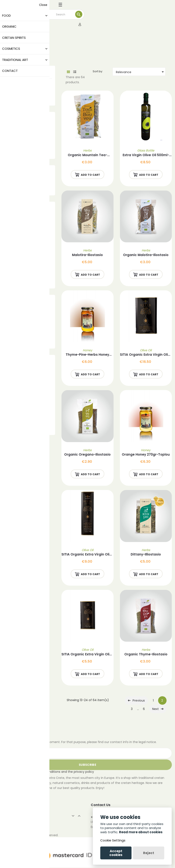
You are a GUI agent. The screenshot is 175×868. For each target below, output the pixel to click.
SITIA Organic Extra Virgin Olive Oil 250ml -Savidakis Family (87, 654)
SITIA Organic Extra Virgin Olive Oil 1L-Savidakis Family (146, 355)
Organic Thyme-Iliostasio (146, 654)
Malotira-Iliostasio (87, 255)
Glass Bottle (146, 150)
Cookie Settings (113, 840)
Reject (149, 853)
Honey (87, 350)
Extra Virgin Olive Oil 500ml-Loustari (146, 155)
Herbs (87, 150)
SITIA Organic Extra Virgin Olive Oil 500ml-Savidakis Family (87, 555)
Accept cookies (116, 853)
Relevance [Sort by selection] (141, 72)
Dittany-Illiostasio (146, 554)
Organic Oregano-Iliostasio (87, 454)
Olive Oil (146, 350)
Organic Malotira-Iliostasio (146, 255)
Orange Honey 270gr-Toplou (146, 454)
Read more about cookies (141, 832)
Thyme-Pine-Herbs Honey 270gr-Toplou (87, 355)
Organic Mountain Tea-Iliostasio (87, 155)
